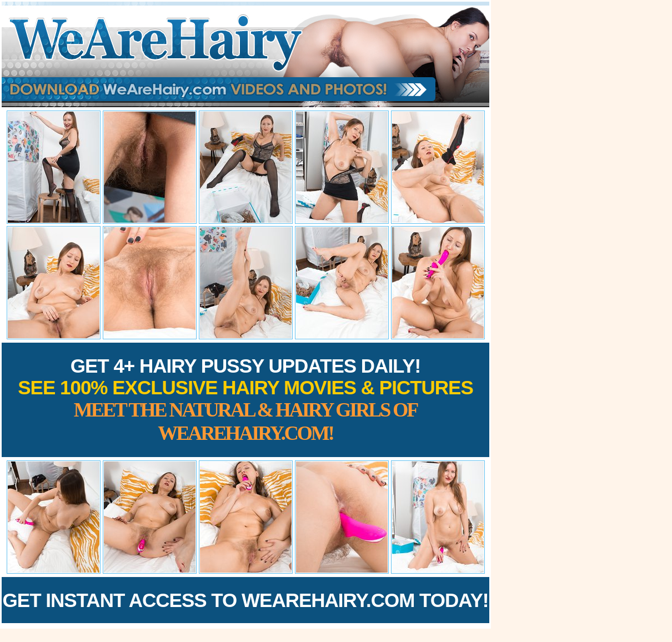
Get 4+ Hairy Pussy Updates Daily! (245, 400)
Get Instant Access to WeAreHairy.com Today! (246, 600)
